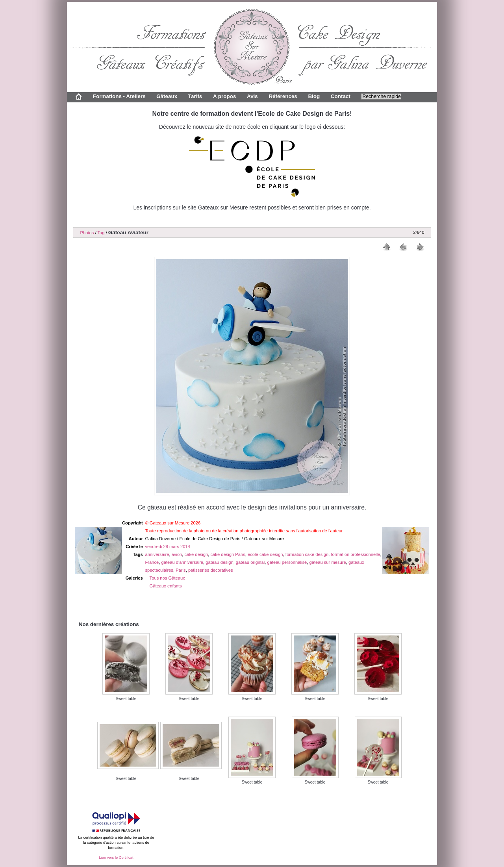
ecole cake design (265, 554)
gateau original (250, 562)
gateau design (219, 562)
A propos (224, 96)
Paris (181, 570)
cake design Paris (228, 554)
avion (177, 554)
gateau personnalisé (287, 562)
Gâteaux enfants (166, 586)
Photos (87, 233)
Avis (252, 96)
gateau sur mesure (327, 562)
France (152, 562)
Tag (101, 233)
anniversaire (157, 554)
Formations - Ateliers (119, 96)
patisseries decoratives (211, 570)
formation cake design (307, 554)
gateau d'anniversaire (182, 562)
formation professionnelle (355, 554)
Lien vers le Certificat (116, 858)
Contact (341, 96)
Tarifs (195, 96)
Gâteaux (167, 96)
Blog (314, 96)
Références (283, 96)
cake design (196, 554)
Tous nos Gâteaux (167, 578)
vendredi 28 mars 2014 (167, 547)
